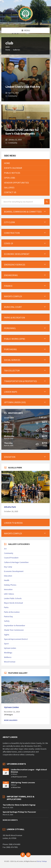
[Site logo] (26, 22)
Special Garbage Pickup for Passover (19, 812)
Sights (7, 635)
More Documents (10, 820)
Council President (11, 558)
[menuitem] (26, 163)
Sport (6, 644)
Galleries (17, 50)
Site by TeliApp (42, 861)
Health (7, 580)
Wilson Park (17, 787)
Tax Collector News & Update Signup (19, 805)
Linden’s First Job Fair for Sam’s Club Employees (22, 132)
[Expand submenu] (45, 212)
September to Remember (15, 625)
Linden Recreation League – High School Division (29, 771)
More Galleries (11, 720)
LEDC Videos (9, 594)
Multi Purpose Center (20, 777)
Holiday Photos (10, 585)
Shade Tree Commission (14, 630)
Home (8, 50)
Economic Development (14, 571)
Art (5, 549)
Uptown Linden (10, 648)
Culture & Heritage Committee (16, 562)
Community (13, 96)
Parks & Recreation (12, 612)
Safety (7, 621)
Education (8, 576)
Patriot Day (8, 616)
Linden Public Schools (13, 598)
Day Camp (8, 567)
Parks (6, 607)
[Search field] (26, 202)
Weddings (8, 653)
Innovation (8, 589)
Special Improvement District (16, 639)
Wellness (8, 657)
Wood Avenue (10, 662)
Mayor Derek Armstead (13, 603)
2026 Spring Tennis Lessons (23, 782)
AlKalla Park (10, 507)
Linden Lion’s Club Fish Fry (23, 87)
